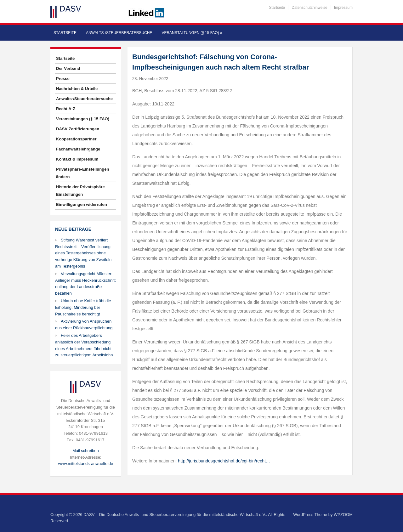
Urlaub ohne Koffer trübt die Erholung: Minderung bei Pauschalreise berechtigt (83, 307)
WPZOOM (343, 515)
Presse (63, 79)
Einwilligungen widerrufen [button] (82, 204)
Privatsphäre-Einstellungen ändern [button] (82, 173)
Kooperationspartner (76, 139)
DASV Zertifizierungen (78, 129)
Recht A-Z (66, 109)
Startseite (277, 8)
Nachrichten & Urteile (77, 89)
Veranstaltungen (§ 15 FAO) (192, 33)
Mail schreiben (86, 451)
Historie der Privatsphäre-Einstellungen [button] (81, 191)
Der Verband (68, 68)
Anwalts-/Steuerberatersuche (119, 33)
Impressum (343, 8)
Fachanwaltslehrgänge (78, 149)
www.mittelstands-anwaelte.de (85, 464)
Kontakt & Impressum (77, 159)
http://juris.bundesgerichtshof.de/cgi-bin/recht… (224, 461)
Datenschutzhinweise (309, 8)
